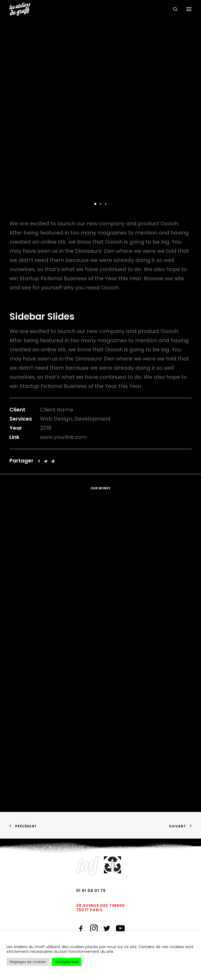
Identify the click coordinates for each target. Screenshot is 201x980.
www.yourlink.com (63, 437)
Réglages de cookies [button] (28, 962)
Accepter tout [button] (67, 962)
